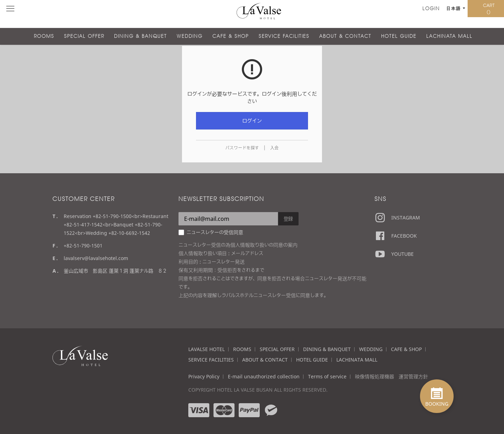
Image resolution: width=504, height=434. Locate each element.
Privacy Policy (204, 376)
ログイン (252, 121)
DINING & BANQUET (141, 36)
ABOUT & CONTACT (345, 36)
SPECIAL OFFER (84, 36)
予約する (440, 14)
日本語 (409, 14)
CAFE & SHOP (231, 36)
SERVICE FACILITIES (284, 36)
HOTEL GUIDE (399, 36)
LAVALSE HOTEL (206, 349)
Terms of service (327, 376)
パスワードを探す (242, 148)
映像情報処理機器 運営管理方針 (391, 376)
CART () (483, 14)
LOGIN (386, 14)
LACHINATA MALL (449, 36)
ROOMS (44, 36)
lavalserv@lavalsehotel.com (96, 258)
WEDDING (190, 36)
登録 (288, 219)
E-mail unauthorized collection (264, 376)
